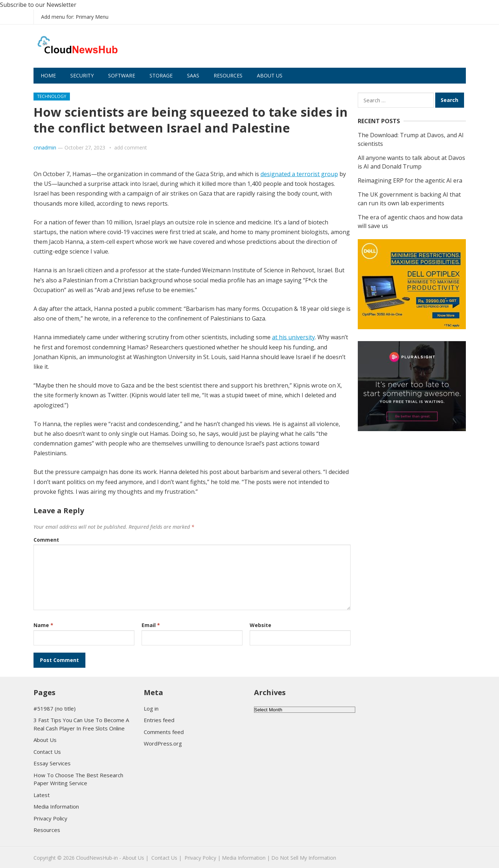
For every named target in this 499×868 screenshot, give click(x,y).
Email (151, 625)
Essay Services (52, 763)
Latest (42, 795)
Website (260, 625)
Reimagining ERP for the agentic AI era (410, 180)
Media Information (56, 806)
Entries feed (159, 720)
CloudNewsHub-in (97, 858)
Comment (46, 540)
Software (122, 75)
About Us (270, 75)
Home (48, 75)
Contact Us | (166, 858)
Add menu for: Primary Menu (75, 17)
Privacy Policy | (202, 858)
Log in (151, 708)
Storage (161, 75)
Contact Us (47, 752)
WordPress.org (163, 743)
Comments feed (164, 732)
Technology (52, 96)
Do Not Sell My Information (304, 858)
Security (82, 75)
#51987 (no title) (55, 708)
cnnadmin (45, 147)
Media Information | (246, 858)
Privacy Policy (50, 818)
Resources (228, 75)
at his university (293, 337)
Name (43, 625)
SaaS (193, 75)
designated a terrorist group (299, 174)
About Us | (135, 858)
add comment (131, 147)
